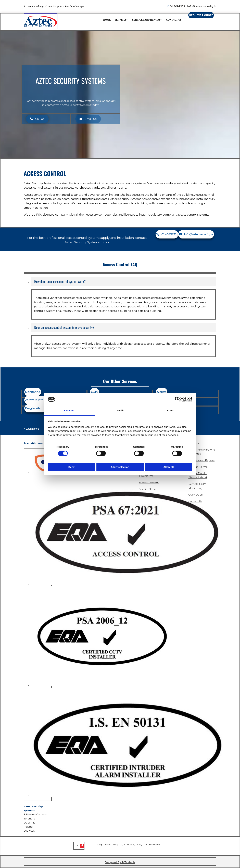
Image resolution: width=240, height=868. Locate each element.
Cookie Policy (111, 845)
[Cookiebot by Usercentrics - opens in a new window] (177, 399)
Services (121, 20)
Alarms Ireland (198, 477)
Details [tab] (120, 410)
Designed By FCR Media (120, 862)
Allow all (169, 467)
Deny (72, 467)
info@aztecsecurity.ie (202, 6)
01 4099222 (178, 6)
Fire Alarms (146, 476)
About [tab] (171, 410)
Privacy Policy (135, 845)
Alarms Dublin (198, 473)
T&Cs (123, 845)
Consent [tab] (69, 410)
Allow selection (120, 467)
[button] (201, 15)
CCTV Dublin (196, 495)
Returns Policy (152, 845)
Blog (99, 845)
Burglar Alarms (198, 467)
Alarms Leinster (149, 482)
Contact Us (174, 20)
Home (107, 20)
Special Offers (148, 489)
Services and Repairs (146, 20)
